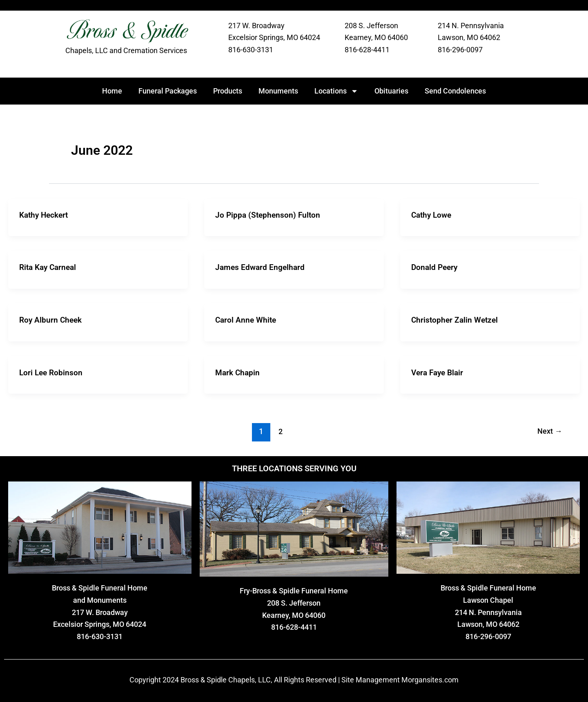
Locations (336, 91)
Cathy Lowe (433, 215)
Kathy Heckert (45, 215)
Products (228, 91)
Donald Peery (435, 267)
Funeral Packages (168, 91)
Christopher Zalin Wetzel (456, 319)
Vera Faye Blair (439, 372)
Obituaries (391, 91)
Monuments (278, 91)
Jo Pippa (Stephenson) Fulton (269, 215)
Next (549, 431)
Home (112, 91)
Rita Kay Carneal (50, 267)
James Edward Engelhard (261, 267)
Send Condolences (455, 91)
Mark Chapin (238, 372)
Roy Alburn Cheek (52, 319)
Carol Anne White (247, 319)
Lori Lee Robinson (52, 372)
